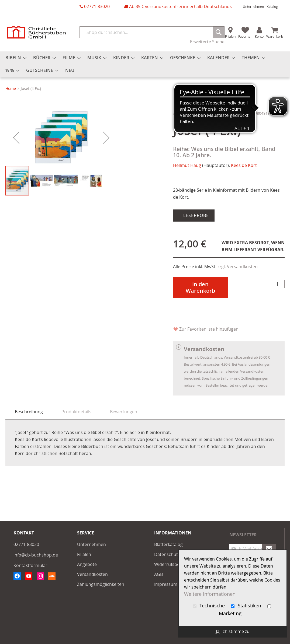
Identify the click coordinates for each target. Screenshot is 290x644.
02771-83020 (97, 6)
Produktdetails (76, 412)
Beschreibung (29, 412)
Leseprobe (195, 215)
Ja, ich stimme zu (233, 631)
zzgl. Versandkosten (238, 267)
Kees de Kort (244, 165)
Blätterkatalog (168, 544)
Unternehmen (253, 6)
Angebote (87, 564)
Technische (210, 606)
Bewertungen (124, 412)
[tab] (29, 412)
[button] (16, 188)
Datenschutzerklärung (177, 554)
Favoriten (245, 36)
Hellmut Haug (187, 165)
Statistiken (247, 606)
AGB (158, 574)
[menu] (145, 64)
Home (11, 88)
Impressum (166, 584)
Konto (259, 36)
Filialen (230, 36)
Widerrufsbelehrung (175, 564)
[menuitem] (14, 58)
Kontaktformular (30, 565)
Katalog (272, 6)
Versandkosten (92, 574)
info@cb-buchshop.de (36, 555)
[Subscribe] (269, 548)
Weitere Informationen (210, 594)
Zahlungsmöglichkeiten (101, 584)
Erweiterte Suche (207, 42)
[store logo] (36, 27)
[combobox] (152, 32)
